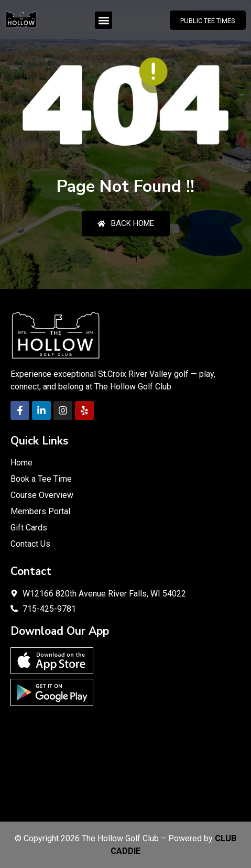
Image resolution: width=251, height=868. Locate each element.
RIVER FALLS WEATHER (126, 761)
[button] (103, 20)
